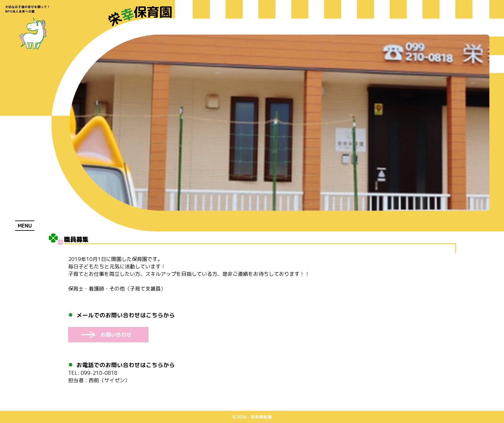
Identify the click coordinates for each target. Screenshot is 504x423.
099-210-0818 (93, 373)
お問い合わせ (116, 335)
